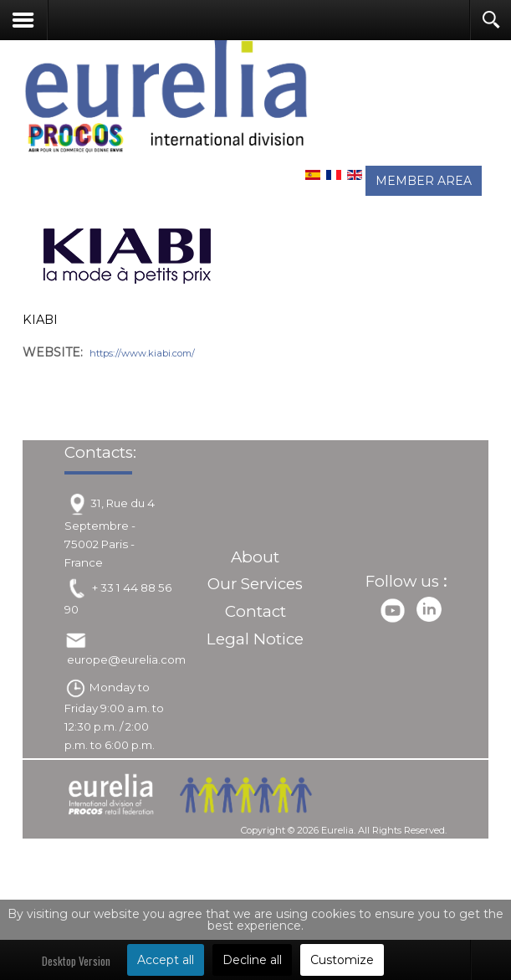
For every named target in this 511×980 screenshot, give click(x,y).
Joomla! (241, 848)
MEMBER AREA (424, 181)
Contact (255, 614)
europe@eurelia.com (126, 662)
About (255, 559)
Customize (342, 960)
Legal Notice (255, 641)
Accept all (166, 960)
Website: (53, 352)
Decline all (252, 960)
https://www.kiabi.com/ (142, 353)
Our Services (255, 586)
